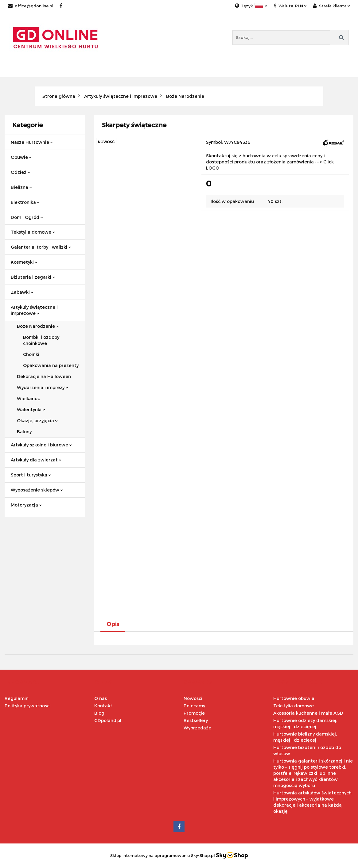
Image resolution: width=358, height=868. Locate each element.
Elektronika (25, 202)
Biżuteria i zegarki (33, 277)
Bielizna (21, 187)
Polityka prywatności (28, 706)
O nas (101, 698)
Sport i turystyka (31, 475)
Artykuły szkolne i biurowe (41, 445)
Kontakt (103, 706)
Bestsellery (196, 720)
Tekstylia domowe (33, 232)
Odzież (20, 172)
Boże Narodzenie (38, 326)
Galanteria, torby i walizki (41, 247)
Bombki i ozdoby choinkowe (41, 340)
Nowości (193, 698)
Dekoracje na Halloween (44, 376)
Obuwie (21, 157)
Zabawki (22, 292)
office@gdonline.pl (31, 6)
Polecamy (194, 706)
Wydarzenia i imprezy (43, 387)
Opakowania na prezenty (51, 365)
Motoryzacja (26, 505)
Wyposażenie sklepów (37, 490)
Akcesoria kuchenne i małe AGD (308, 713)
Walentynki (31, 409)
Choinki (31, 354)
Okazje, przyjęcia (37, 421)
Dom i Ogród (27, 217)
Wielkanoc (28, 398)
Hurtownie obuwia (294, 698)
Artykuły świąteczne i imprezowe (34, 310)
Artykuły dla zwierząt (36, 460)
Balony (24, 432)
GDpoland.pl (108, 720)
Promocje (194, 713)
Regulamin (17, 698)
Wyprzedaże (197, 728)
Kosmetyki (24, 262)
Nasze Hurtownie (32, 142)
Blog (99, 713)
